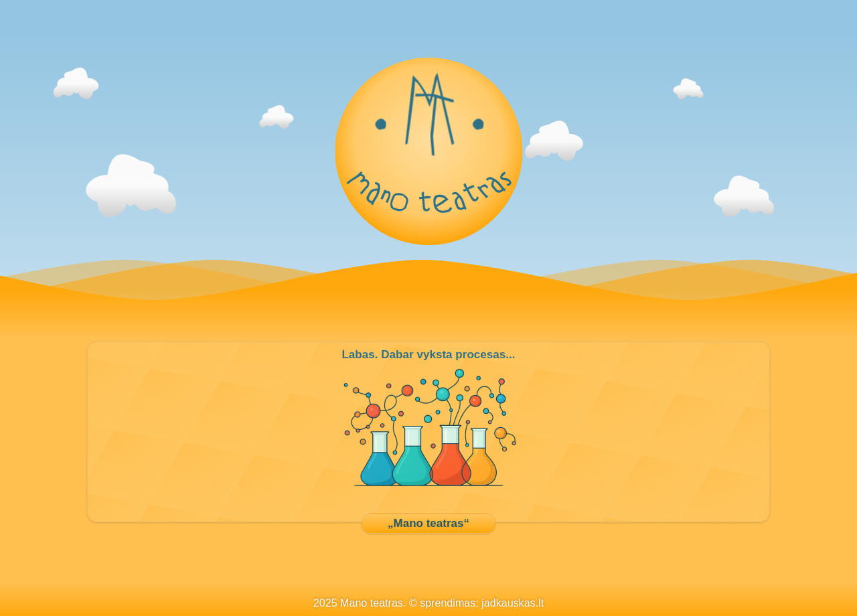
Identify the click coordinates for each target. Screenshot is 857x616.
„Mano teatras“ (428, 523)
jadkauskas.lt (513, 603)
